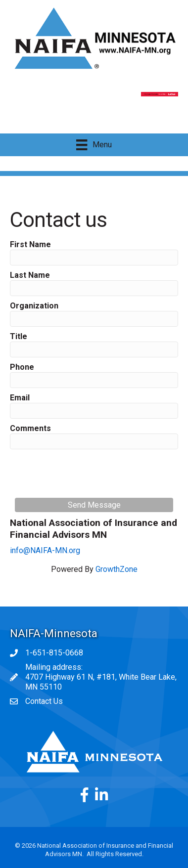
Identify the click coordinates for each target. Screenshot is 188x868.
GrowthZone (117, 569)
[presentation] (90, 474)
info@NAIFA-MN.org (45, 550)
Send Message (94, 505)
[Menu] (94, 145)
